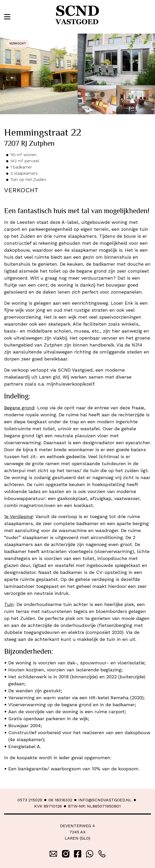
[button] (7, 17)
